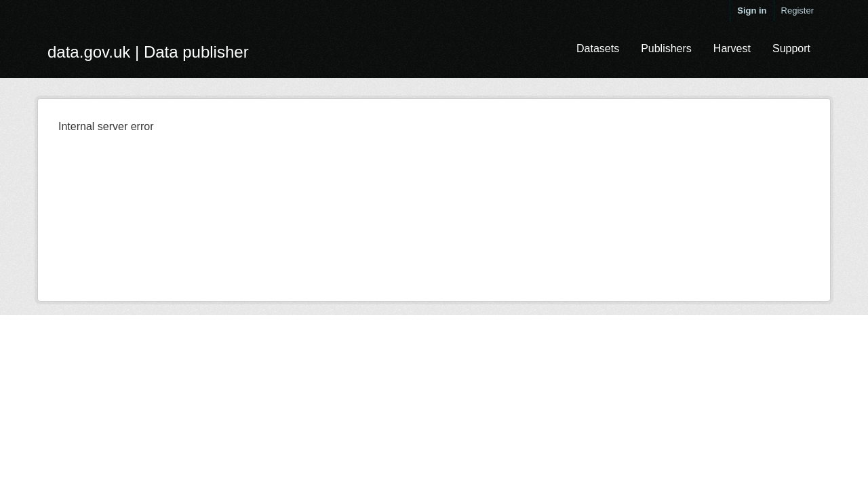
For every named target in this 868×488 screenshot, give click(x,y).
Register (797, 11)
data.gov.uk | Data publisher (148, 52)
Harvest (732, 48)
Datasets (598, 48)
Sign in (752, 11)
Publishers (666, 48)
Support (791, 48)
